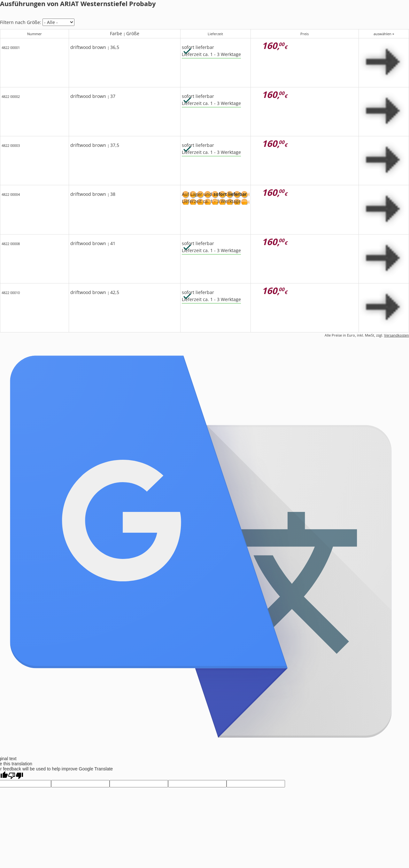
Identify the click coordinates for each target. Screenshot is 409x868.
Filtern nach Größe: (21, 22)
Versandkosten (397, 335)
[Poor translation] (16, 776)
